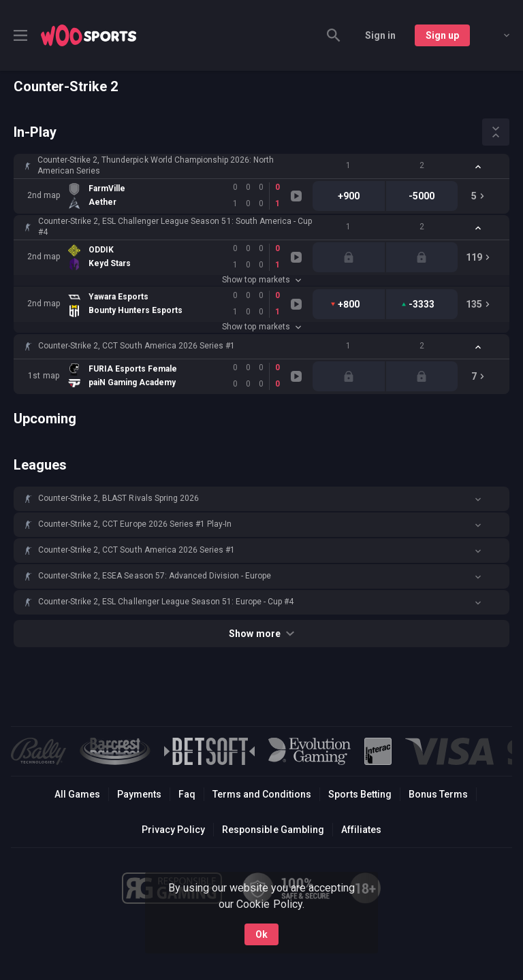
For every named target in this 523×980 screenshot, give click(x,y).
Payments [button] (139, 794)
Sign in (380, 35)
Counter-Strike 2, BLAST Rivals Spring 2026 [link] (118, 498)
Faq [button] (187, 794)
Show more (261, 634)
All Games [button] (77, 794)
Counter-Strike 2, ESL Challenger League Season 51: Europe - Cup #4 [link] (166, 602)
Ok (261, 931)
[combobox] (496, 35)
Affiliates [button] (361, 830)
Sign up (442, 35)
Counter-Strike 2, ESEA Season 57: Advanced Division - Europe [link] (155, 576)
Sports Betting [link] (360, 794)
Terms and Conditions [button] (262, 794)
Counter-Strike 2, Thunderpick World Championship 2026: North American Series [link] (156, 165)
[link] (89, 35)
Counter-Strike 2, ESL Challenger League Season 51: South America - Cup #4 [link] (175, 227)
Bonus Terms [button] (438, 794)
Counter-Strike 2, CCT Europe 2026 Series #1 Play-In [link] (135, 524)
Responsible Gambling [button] (273, 830)
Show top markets (261, 280)
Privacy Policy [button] (173, 830)
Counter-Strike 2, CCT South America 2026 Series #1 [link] (137, 346)
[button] (261, 166)
